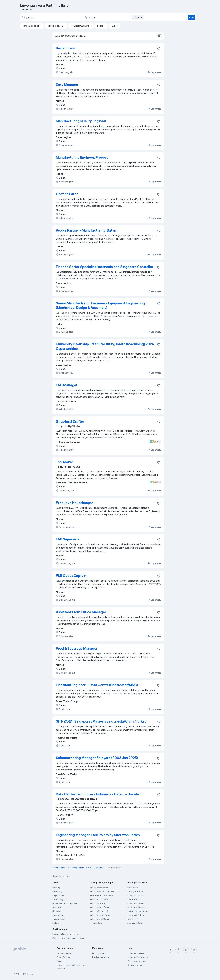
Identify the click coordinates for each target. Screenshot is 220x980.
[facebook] (170, 950)
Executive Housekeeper (74, 503)
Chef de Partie (67, 194)
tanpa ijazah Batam (136, 907)
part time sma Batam (99, 888)
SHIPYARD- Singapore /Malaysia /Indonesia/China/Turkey (101, 721)
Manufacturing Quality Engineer (81, 121)
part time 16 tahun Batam (101, 911)
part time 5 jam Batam (100, 899)
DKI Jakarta (58, 911)
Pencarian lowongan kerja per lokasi (68, 938)
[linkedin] (194, 950)
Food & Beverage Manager (77, 648)
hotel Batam (133, 919)
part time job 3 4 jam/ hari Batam (104, 892)
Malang (56, 923)
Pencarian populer (63, 876)
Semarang (57, 907)
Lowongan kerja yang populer (65, 934)
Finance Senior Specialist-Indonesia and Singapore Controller (105, 267)
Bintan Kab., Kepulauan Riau (65, 903)
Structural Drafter (70, 421)
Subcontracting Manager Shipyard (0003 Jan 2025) (97, 758)
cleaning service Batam (137, 911)
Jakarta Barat (59, 915)
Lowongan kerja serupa (138, 957)
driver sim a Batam (135, 923)
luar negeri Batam (135, 892)
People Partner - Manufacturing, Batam (87, 230)
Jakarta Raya (58, 899)
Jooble (30, 974)
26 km (138, 17)
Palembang (57, 892)
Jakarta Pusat (59, 919)
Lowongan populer (136, 953)
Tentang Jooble (64, 953)
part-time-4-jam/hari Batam (102, 895)
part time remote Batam (100, 915)
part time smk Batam (99, 903)
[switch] (160, 36)
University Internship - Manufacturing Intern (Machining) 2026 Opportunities (105, 346)
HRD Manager (67, 385)
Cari (191, 17)
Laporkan (154, 72)
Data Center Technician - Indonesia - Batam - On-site (98, 794)
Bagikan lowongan (101, 957)
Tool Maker (64, 462)
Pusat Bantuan (64, 957)
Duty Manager (67, 85)
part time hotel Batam (99, 919)
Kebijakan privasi (135, 965)
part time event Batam (100, 907)
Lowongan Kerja (99, 953)
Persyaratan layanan (137, 961)
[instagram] (178, 950)
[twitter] (186, 950)
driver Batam (133, 899)
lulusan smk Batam (135, 903)
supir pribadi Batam (135, 915)
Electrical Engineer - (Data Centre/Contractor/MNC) (97, 685)
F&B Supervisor (68, 539)
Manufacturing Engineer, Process (82, 157)
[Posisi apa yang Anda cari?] (51, 17)
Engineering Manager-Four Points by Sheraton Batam (98, 835)
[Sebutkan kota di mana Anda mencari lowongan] (114, 17)
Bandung (56, 888)
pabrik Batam (133, 888)
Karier (59, 961)
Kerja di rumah (59, 895)
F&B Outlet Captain (71, 576)
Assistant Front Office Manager (81, 612)
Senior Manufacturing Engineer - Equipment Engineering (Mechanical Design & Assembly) (100, 305)
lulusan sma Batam (135, 895)
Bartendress (66, 48)
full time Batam (97, 923)
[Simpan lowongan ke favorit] (159, 49)
